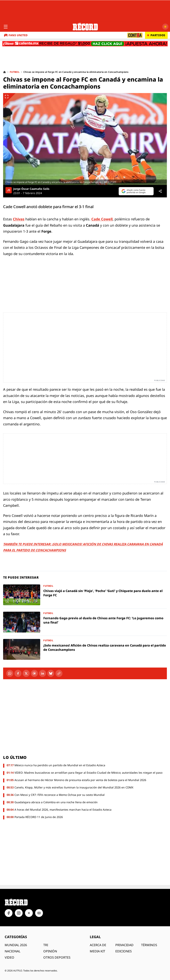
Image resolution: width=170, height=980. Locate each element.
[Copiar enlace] (59, 673)
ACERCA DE (98, 945)
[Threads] (34, 673)
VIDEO (9, 957)
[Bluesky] (51, 673)
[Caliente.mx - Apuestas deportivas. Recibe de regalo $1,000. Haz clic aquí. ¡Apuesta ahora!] (85, 44)
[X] (26, 673)
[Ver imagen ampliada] (85, 139)
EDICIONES (124, 951)
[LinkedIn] (43, 673)
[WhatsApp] (10, 673)
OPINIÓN (50, 951)
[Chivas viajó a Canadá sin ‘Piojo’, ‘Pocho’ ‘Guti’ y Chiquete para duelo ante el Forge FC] (85, 595)
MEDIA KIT (97, 951)
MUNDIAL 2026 (16, 945)
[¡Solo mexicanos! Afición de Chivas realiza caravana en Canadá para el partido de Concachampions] (85, 649)
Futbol (15, 72)
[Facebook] (18, 673)
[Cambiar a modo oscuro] (165, 27)
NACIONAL (12, 951)
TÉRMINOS (149, 945)
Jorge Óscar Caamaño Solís (31, 189)
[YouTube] (39, 913)
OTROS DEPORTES (57, 957)
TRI (46, 945)
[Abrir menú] (6, 27)
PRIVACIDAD (124, 945)
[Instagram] (19, 913)
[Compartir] (160, 191)
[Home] (4, 72)
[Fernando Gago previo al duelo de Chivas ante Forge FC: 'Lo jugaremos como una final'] (85, 622)
